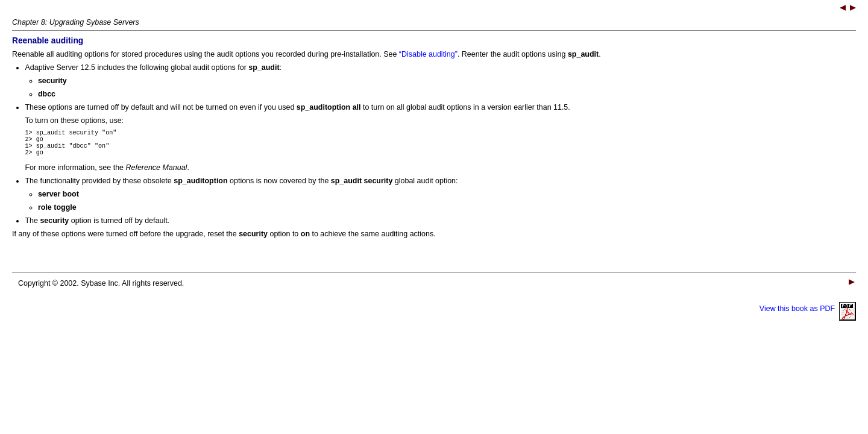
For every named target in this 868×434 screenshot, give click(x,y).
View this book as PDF (808, 316)
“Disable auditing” (428, 54)
